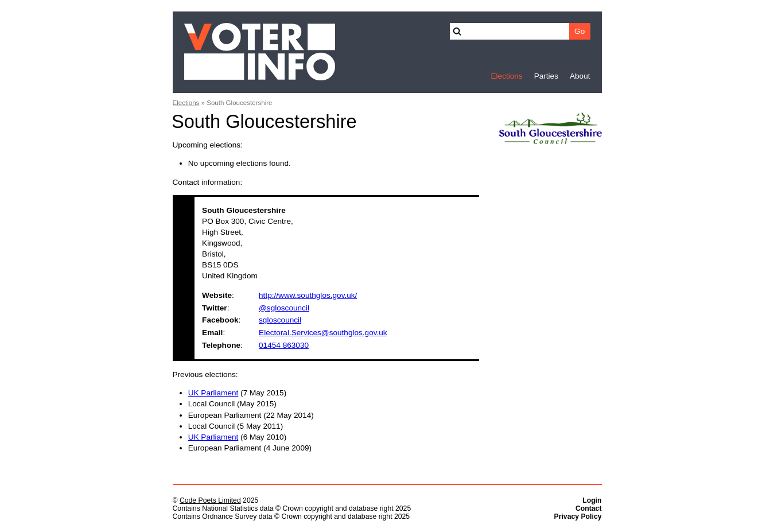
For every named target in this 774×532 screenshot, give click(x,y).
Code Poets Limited (210, 500)
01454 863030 (284, 345)
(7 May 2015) (238, 393)
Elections (506, 76)
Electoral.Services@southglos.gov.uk (323, 333)
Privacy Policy (578, 517)
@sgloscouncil (284, 308)
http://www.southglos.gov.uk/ (308, 295)
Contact (589, 508)
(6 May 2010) (238, 437)
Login (592, 500)
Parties (546, 76)
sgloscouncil (280, 320)
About (580, 76)
